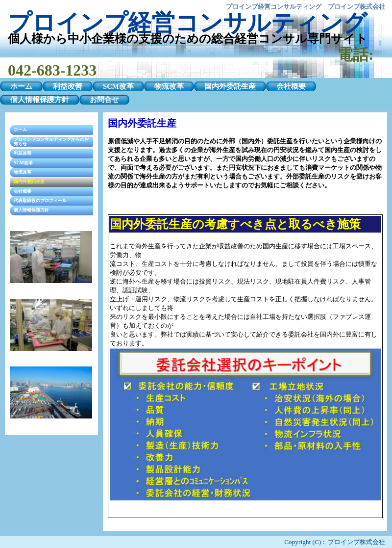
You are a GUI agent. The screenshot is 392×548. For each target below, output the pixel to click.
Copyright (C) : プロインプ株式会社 (335, 542)
